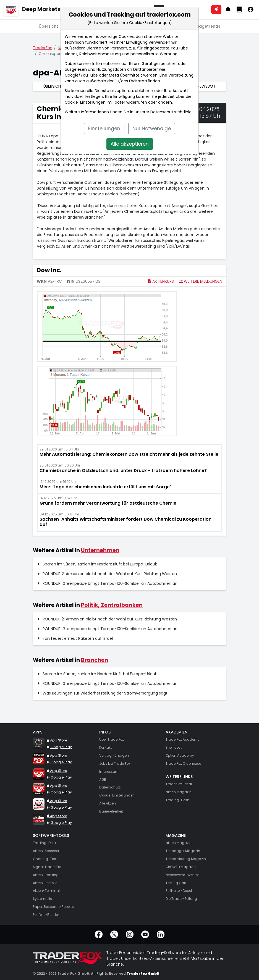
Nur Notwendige (152, 129)
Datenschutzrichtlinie (171, 112)
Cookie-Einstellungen (85, 102)
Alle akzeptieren (130, 144)
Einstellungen (104, 129)
